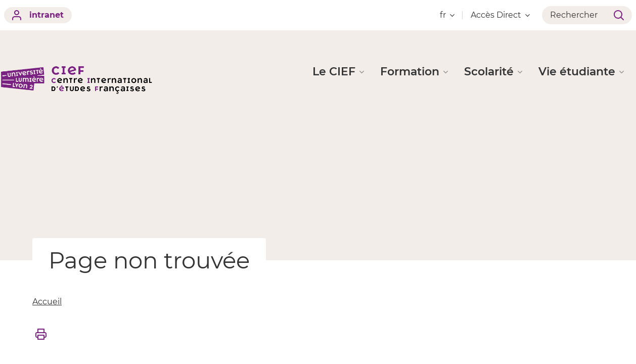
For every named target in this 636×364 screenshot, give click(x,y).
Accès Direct (500, 15)
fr (447, 15)
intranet (38, 15)
